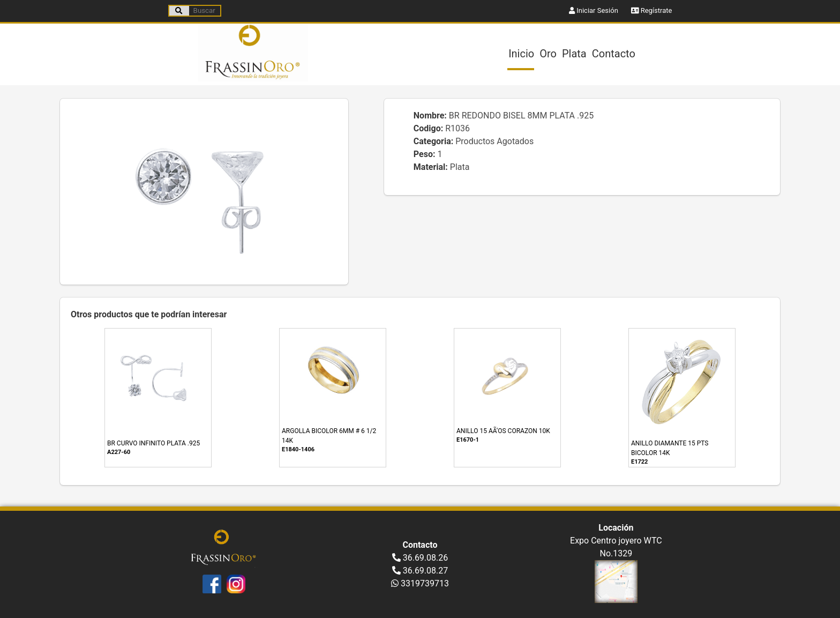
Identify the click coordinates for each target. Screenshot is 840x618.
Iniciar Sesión (594, 10)
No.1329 (616, 553)
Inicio (521, 54)
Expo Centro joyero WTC (616, 541)
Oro (548, 54)
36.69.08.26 (420, 558)
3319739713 (420, 583)
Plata (574, 54)
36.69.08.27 (420, 571)
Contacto (614, 54)
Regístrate (652, 10)
